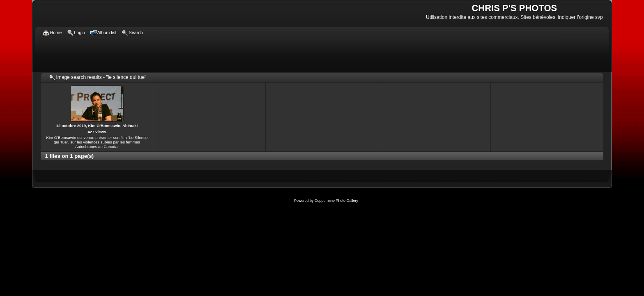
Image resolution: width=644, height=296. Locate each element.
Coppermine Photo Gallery (336, 201)
